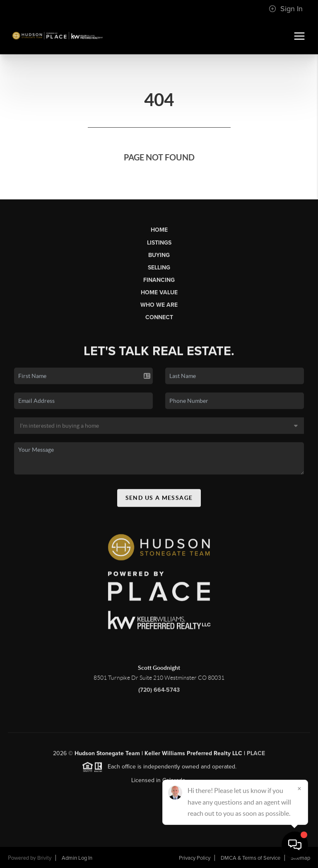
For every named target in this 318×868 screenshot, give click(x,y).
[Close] (299, 788)
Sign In (286, 9)
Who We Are (159, 305)
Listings (159, 243)
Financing (159, 280)
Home (159, 230)
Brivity (44, 858)
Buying (159, 255)
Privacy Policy (195, 858)
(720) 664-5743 (159, 692)
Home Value (159, 292)
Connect (159, 317)
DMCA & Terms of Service (251, 858)
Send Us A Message (159, 500)
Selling (159, 268)
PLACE (256, 756)
